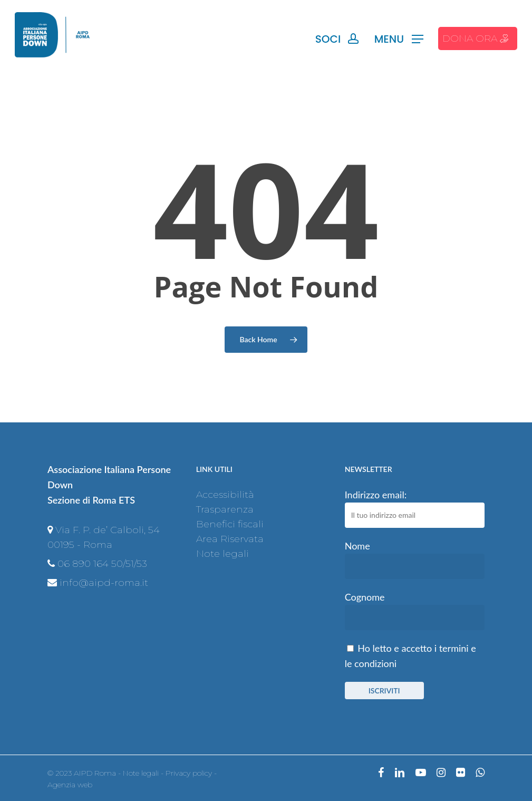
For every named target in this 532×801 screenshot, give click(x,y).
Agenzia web (70, 785)
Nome (357, 546)
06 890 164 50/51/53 (102, 564)
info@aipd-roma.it (104, 583)
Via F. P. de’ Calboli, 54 (108, 530)
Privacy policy (189, 773)
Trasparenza (225, 509)
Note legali (223, 554)
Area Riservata (230, 539)
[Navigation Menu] (399, 39)
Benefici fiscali (230, 524)
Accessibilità (225, 495)
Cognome (365, 597)
